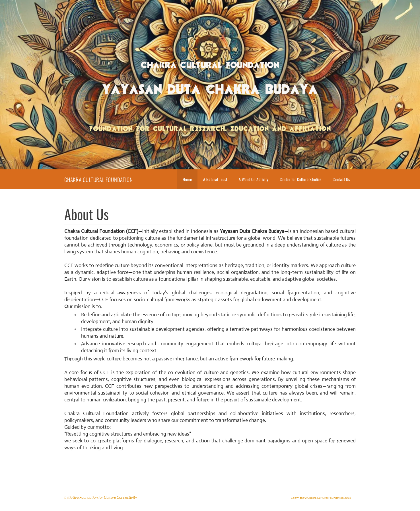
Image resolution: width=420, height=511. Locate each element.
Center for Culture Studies (301, 179)
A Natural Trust (215, 179)
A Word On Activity (254, 179)
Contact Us (341, 179)
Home (187, 179)
